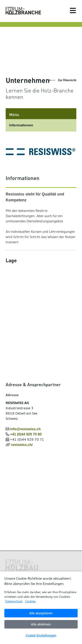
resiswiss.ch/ (22, 445)
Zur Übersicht (67, 80)
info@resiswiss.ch (25, 429)
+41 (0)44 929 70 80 (26, 434)
